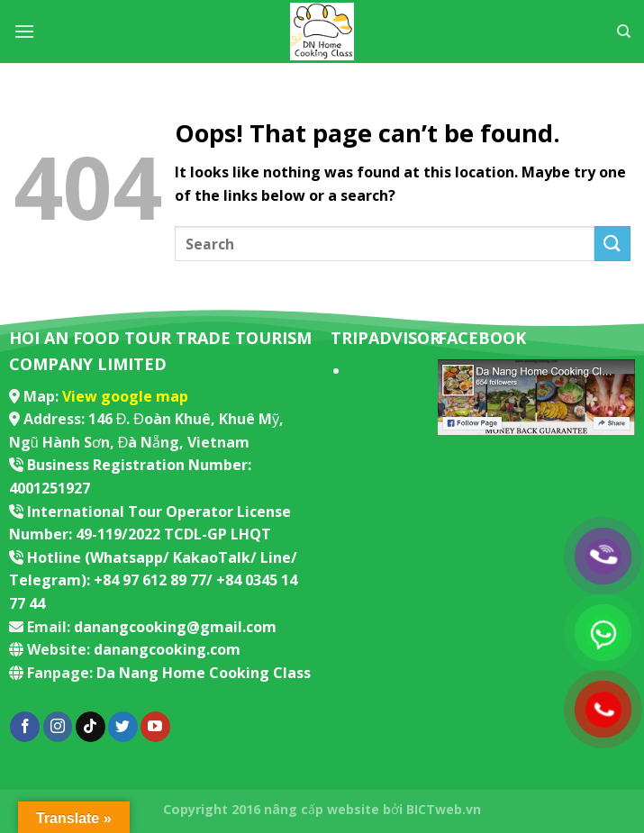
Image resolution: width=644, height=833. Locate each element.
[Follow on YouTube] (155, 727)
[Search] (624, 32)
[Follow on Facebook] (25, 727)
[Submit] (612, 244)
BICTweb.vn (444, 809)
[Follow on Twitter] (123, 727)
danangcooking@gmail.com (175, 627)
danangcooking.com (167, 649)
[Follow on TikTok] (91, 727)
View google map (125, 396)
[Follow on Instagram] (58, 727)
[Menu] (24, 31)
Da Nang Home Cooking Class (204, 673)
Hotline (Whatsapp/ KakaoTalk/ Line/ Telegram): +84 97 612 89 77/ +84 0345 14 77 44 (153, 580)
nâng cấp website (322, 809)
